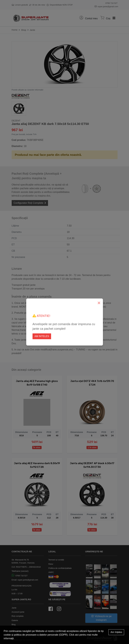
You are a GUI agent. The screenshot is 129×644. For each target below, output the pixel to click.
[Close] (99, 303)
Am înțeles (116, 632)
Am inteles (42, 336)
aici (77, 635)
